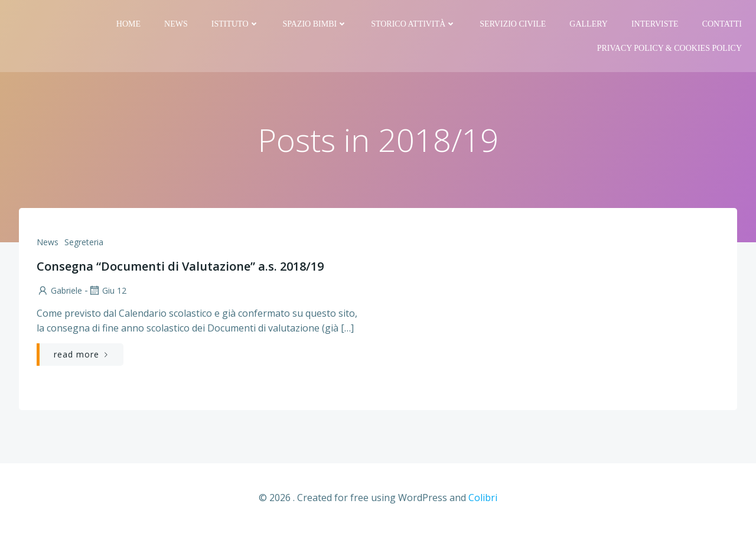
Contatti (722, 24)
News (176, 24)
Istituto (235, 24)
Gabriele (59, 290)
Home (128, 24)
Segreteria (84, 242)
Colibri (483, 498)
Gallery (589, 24)
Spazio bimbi (315, 24)
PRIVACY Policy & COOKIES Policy (669, 48)
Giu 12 (107, 290)
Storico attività (413, 24)
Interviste (655, 24)
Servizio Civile (513, 24)
